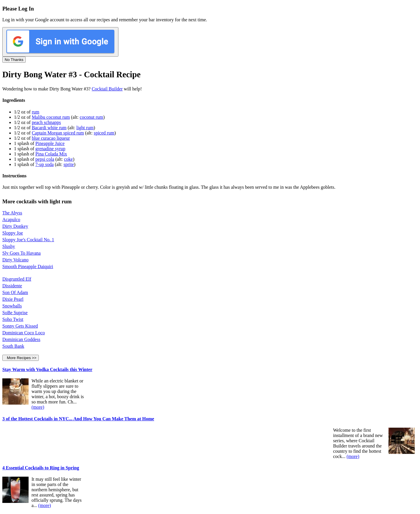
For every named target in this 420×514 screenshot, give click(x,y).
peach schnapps (46, 122)
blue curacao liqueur (51, 138)
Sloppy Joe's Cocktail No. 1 (28, 240)
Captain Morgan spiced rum (58, 133)
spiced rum (104, 133)
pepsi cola (45, 159)
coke (69, 159)
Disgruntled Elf (17, 279)
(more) (38, 407)
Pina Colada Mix (51, 154)
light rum (85, 128)
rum (36, 112)
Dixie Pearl (13, 299)
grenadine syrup (50, 149)
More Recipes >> (21, 358)
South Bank (13, 346)
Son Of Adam (15, 292)
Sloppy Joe (13, 233)
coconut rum (91, 117)
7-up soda (44, 164)
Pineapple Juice (50, 143)
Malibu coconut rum (51, 117)
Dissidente (12, 286)
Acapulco (11, 220)
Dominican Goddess (21, 339)
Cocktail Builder (107, 89)
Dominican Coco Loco (24, 333)
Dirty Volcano (15, 260)
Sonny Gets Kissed (20, 326)
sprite (69, 164)
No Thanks (14, 60)
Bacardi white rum (49, 128)
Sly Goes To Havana (21, 253)
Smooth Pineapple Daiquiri (28, 266)
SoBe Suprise (15, 313)
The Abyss (12, 213)
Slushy (9, 246)
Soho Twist (13, 319)
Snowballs (12, 306)
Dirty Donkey (15, 226)
